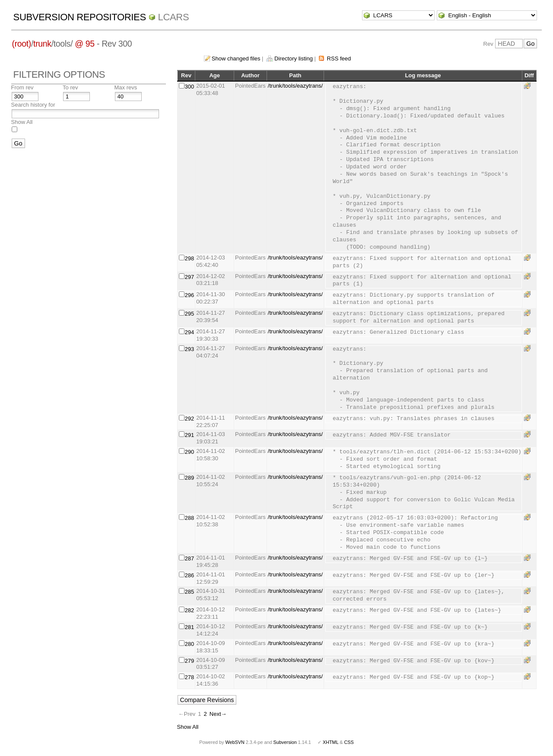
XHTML (331, 742)
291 (190, 435)
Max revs (126, 87)
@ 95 (85, 44)
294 (190, 332)
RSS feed (339, 59)
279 (190, 661)
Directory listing (294, 59)
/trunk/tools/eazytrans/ (295, 86)
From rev (22, 87)
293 (190, 349)
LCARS (174, 17)
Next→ (218, 714)
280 (190, 644)
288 (190, 518)
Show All (22, 122)
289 (190, 478)
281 (190, 627)
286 (190, 575)
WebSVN (235, 742)
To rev (70, 87)
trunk (42, 44)
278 (190, 677)
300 (190, 87)
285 (190, 592)
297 (190, 277)
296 (190, 295)
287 (190, 558)
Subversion (285, 742)
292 (190, 419)
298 (190, 258)
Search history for (33, 105)
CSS (349, 742)
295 (190, 314)
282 (190, 610)
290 (190, 452)
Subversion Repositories (80, 17)
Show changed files (236, 59)
